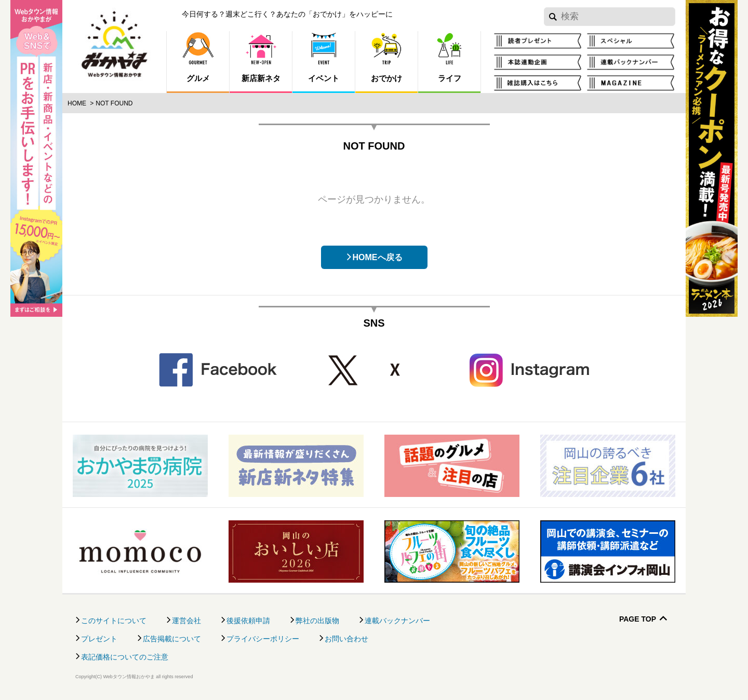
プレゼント (99, 639)
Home (77, 103)
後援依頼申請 (248, 621)
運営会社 (186, 621)
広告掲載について (172, 639)
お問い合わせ (346, 639)
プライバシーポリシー (263, 639)
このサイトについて (114, 621)
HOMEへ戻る (378, 257)
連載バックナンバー (397, 621)
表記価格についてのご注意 (125, 657)
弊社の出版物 (317, 621)
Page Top (638, 619)
